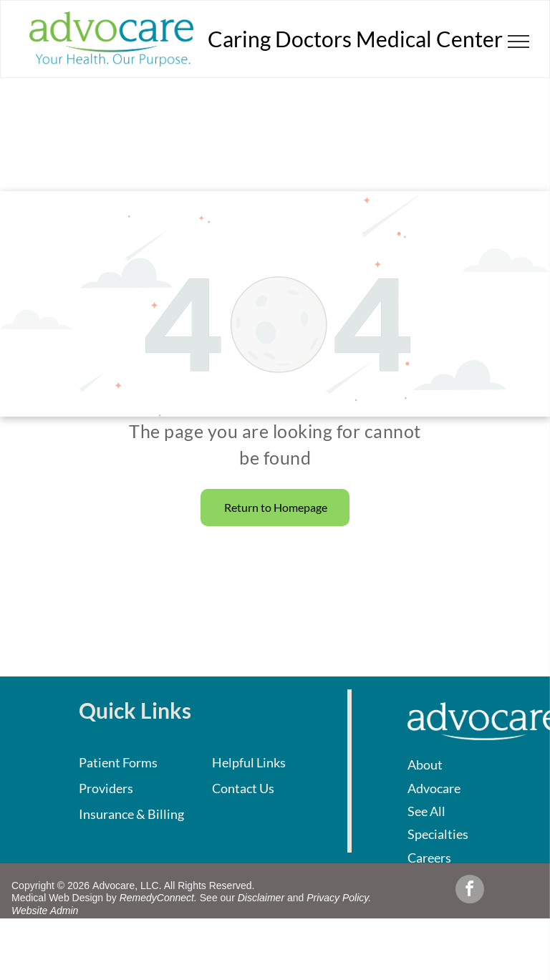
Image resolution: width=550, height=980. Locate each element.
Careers (429, 858)
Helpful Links (249, 762)
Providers (106, 788)
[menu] (518, 42)
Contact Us (243, 788)
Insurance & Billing (131, 814)
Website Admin (45, 911)
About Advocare (434, 776)
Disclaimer (261, 898)
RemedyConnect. (158, 898)
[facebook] (470, 891)
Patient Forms (118, 762)
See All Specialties (438, 823)
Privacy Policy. (339, 898)
